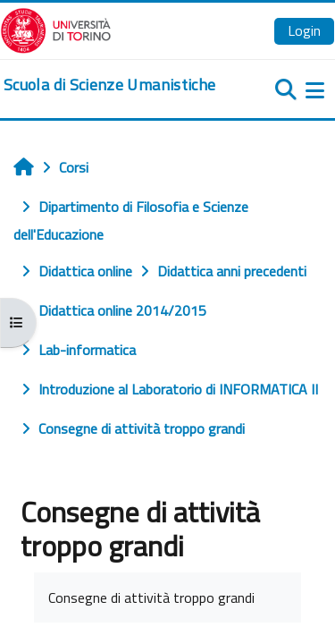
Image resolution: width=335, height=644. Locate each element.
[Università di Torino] (56, 29)
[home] (109, 85)
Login (304, 30)
